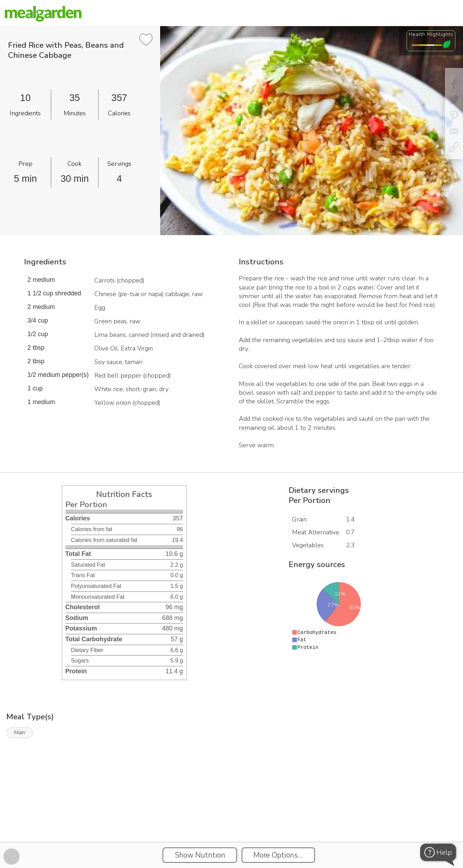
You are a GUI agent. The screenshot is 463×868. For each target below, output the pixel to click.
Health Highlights (431, 34)
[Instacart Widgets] (231, 818)
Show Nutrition (200, 855)
